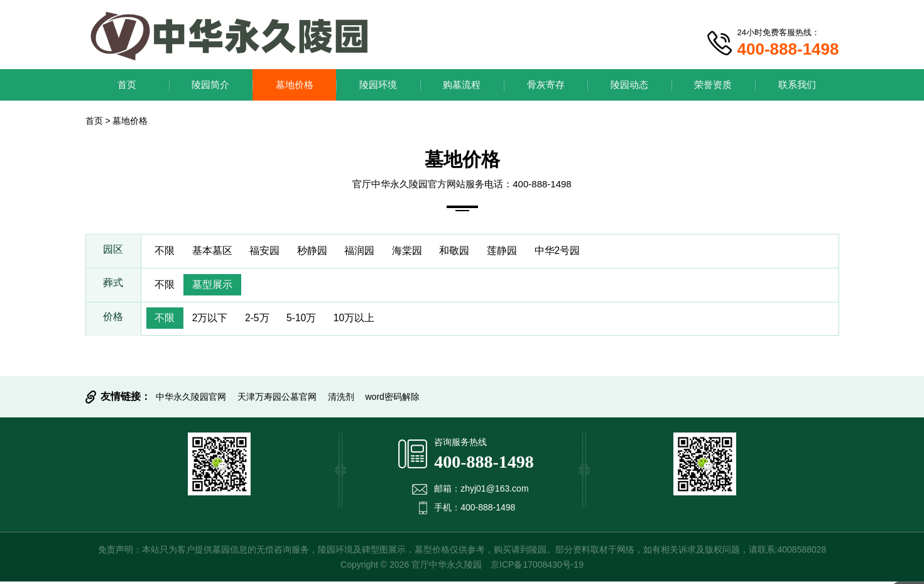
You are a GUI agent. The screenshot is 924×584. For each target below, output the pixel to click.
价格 (113, 320)
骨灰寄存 (546, 85)
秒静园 (318, 251)
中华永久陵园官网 (191, 399)
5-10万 (308, 320)
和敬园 (465, 251)
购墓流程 (462, 85)
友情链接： (126, 399)
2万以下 (213, 320)
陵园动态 (629, 85)
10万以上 (362, 320)
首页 (127, 85)
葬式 (113, 286)
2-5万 (261, 320)
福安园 (269, 251)
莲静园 (514, 251)
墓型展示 (215, 286)
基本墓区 (215, 251)
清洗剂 (341, 399)
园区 (113, 251)
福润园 (367, 251)
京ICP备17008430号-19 (537, 567)
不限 (166, 251)
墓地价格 (295, 85)
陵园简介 (210, 85)
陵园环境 (378, 85)
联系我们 (797, 85)
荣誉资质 (713, 85)
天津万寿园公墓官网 (277, 399)
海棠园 (416, 251)
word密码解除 (393, 399)
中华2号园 (571, 251)
